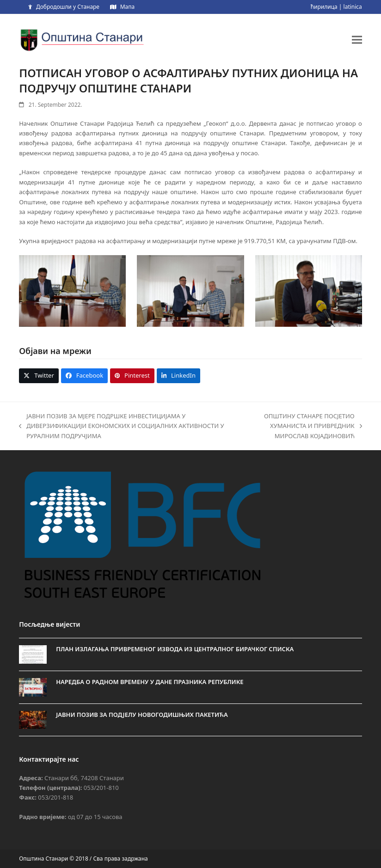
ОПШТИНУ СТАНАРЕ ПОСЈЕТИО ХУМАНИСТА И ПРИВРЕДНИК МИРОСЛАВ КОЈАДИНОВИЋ (299, 426)
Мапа (127, 7)
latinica (353, 7)
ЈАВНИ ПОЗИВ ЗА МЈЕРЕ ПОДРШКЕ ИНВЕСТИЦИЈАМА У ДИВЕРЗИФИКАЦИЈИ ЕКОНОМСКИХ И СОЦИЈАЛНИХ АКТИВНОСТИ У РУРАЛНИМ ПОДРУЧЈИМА (121, 426)
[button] (357, 40)
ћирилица (324, 7)
